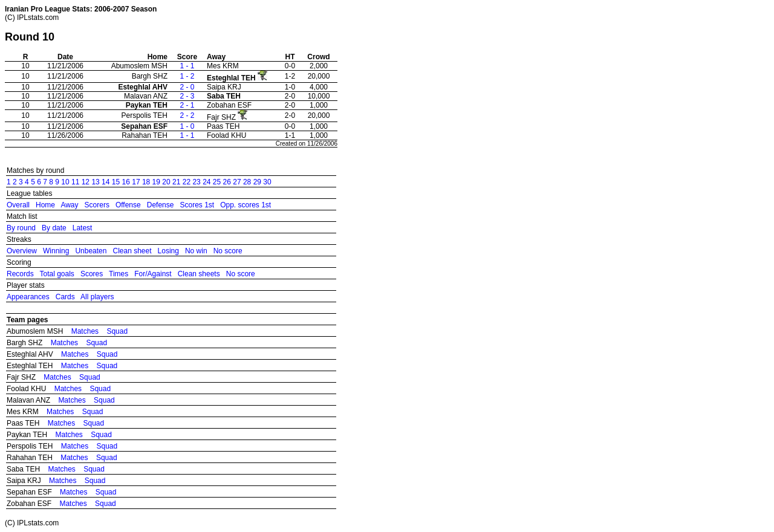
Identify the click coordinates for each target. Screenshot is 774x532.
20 (166, 182)
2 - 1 (187, 105)
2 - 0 (187, 87)
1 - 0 (187, 126)
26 (227, 182)
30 (267, 182)
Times (119, 274)
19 (156, 182)
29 (257, 182)
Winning (56, 251)
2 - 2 (187, 115)
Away (69, 205)
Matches (85, 331)
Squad (117, 331)
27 (237, 182)
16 (126, 182)
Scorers (97, 205)
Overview (22, 251)
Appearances (28, 297)
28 (247, 182)
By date (54, 228)
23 (196, 182)
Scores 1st (197, 205)
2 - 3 (187, 96)
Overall (18, 205)
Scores (92, 274)
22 (187, 182)
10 (65, 182)
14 (106, 182)
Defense (161, 205)
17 (136, 182)
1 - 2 (187, 76)
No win (196, 251)
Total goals (57, 274)
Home (45, 205)
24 (207, 182)
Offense (128, 205)
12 (86, 182)
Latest (83, 228)
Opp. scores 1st (246, 205)
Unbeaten (91, 251)
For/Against (153, 274)
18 (146, 182)
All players (97, 297)
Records (20, 274)
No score (228, 251)
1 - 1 (187, 66)
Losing (168, 251)
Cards (65, 297)
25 (217, 182)
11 (75, 182)
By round (21, 228)
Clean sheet (132, 251)
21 (176, 182)
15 (116, 182)
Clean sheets (199, 274)
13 (95, 182)
